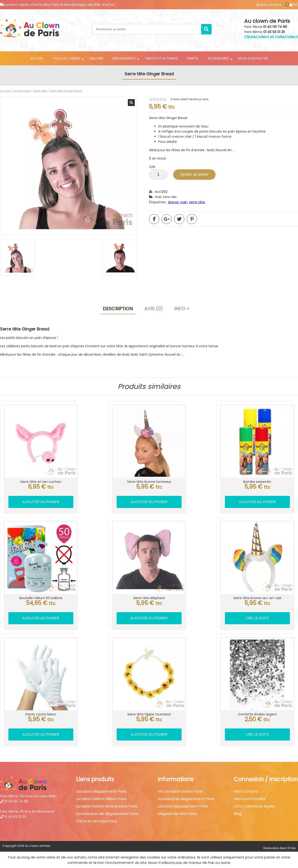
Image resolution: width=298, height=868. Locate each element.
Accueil (37, 58)
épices (173, 202)
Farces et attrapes (161, 58)
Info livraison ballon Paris (180, 791)
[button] (131, 103)
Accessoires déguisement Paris (186, 799)
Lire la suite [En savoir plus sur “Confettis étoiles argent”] (257, 734)
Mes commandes (250, 799)
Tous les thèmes (66, 58)
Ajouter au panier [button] (41, 502)
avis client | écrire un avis (190, 99)
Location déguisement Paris (101, 791)
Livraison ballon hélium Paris (102, 799)
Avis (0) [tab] (154, 309)
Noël (158, 197)
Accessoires (218, 58)
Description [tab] (118, 309)
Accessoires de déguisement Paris (107, 814)
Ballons (96, 58)
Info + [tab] (182, 309)
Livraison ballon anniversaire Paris (107, 806)
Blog (238, 814)
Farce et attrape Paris (97, 821)
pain (184, 202)
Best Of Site (288, 848)
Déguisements (124, 58)
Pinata (193, 58)
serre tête (197, 202)
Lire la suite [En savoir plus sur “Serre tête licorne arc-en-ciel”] (257, 618)
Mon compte (246, 791)
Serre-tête (40, 91)
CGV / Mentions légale (254, 806)
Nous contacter (253, 58)
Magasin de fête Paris (177, 814)
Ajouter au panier (194, 174)
